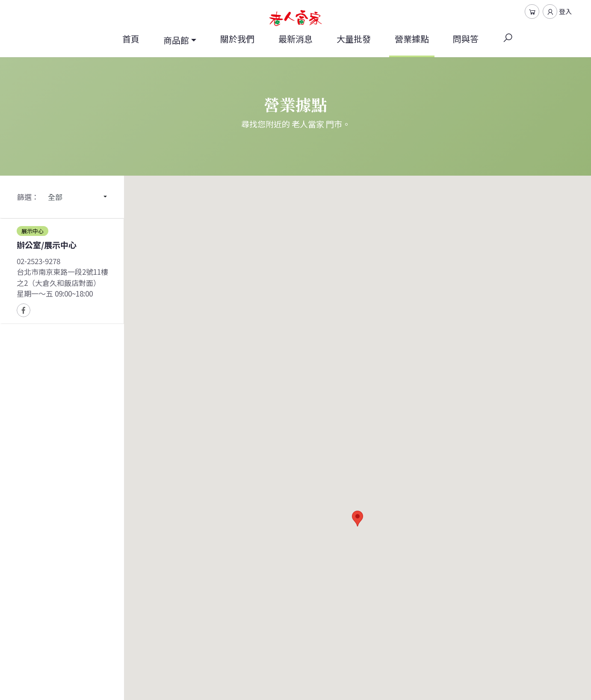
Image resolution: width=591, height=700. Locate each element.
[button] (358, 519)
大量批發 (354, 39)
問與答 (466, 39)
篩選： (28, 197)
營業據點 (412, 45)
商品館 (176, 40)
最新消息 (295, 39)
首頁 (131, 39)
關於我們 (237, 39)
